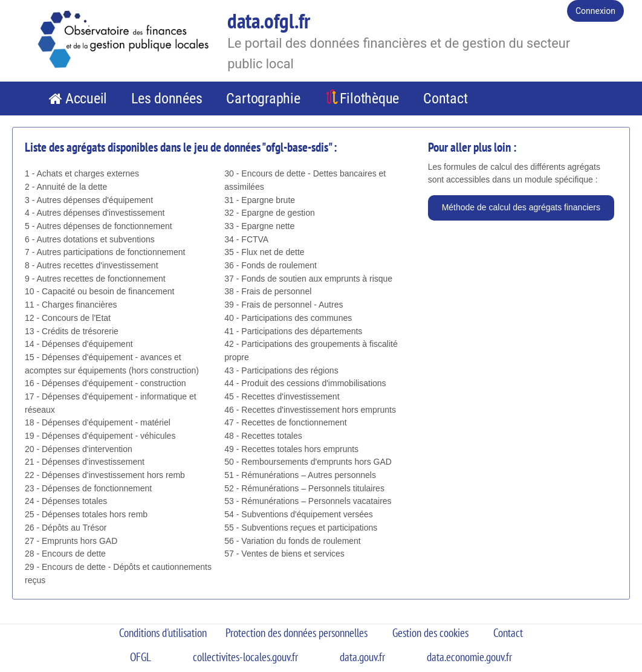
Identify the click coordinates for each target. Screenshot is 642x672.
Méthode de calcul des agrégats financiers (521, 207)
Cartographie (263, 99)
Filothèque (370, 99)
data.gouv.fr (362, 657)
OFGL (141, 657)
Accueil (86, 99)
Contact (445, 99)
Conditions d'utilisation (163, 633)
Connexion (595, 11)
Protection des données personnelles (297, 633)
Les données (167, 99)
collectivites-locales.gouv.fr (245, 657)
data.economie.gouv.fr (469, 657)
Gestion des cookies (430, 633)
